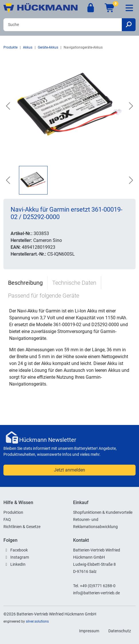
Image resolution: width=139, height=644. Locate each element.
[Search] (63, 25)
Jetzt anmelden (69, 470)
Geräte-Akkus (48, 47)
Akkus (28, 47)
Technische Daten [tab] (74, 283)
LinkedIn (18, 564)
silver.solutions (37, 621)
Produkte (10, 47)
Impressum (89, 631)
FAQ (7, 519)
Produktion (13, 512)
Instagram (20, 557)
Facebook (19, 550)
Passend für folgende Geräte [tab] (44, 296)
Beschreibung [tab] (25, 283)
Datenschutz (120, 631)
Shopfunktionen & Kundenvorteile (103, 512)
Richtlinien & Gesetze (22, 527)
